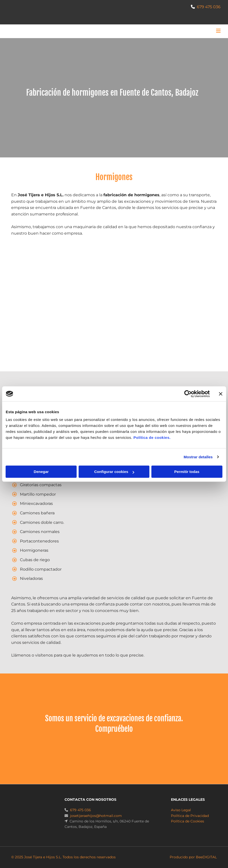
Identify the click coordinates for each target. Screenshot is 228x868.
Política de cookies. (152, 437)
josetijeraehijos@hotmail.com (96, 816)
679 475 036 (209, 7)
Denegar (41, 472)
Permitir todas (187, 472)
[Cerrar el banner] (221, 394)
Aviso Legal (181, 810)
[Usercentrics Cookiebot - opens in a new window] (188, 394)
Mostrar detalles (198, 457)
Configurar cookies (114, 472)
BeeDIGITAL (206, 857)
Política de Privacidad (190, 816)
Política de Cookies (188, 821)
